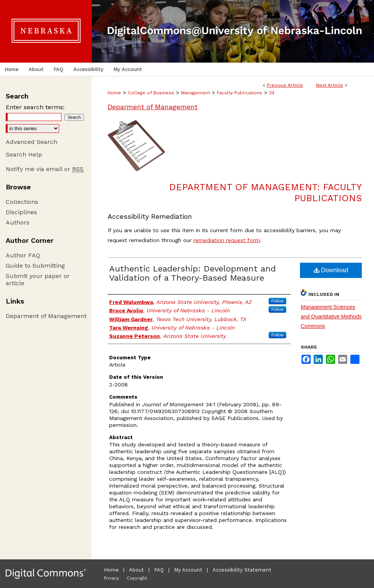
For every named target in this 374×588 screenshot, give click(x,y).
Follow (277, 301)
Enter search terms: (35, 107)
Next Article (330, 85)
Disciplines (21, 212)
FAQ (159, 570)
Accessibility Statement (242, 570)
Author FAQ (23, 255)
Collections (22, 202)
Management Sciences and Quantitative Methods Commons (331, 317)
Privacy (111, 578)
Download (331, 270)
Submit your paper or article (38, 279)
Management (195, 93)
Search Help (24, 154)
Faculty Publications (239, 93)
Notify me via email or (45, 169)
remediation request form (227, 240)
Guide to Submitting (35, 266)
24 (272, 93)
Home (114, 93)
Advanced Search (31, 142)
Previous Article (285, 85)
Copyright (137, 578)
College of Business (151, 93)
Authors (18, 222)
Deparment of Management (153, 107)
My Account (188, 570)
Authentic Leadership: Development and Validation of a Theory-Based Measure (193, 273)
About (136, 570)
